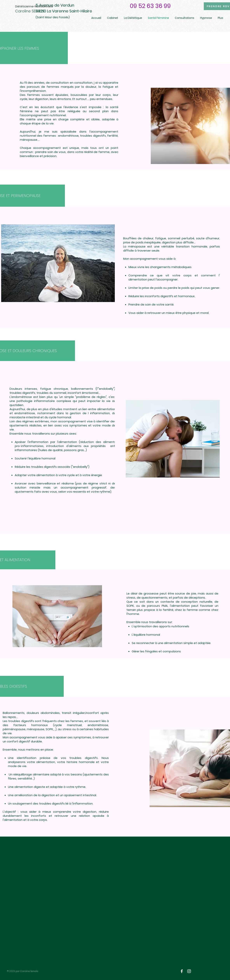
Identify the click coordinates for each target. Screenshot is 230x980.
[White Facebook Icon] (182, 971)
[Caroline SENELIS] (37, 11)
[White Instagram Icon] (189, 971)
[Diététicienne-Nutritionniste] (34, 7)
